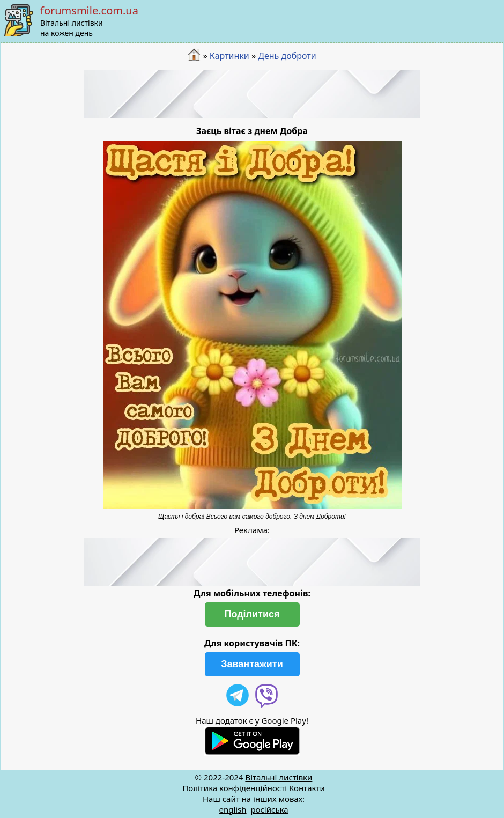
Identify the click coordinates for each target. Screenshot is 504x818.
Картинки (229, 56)
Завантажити (252, 664)
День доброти (287, 56)
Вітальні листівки (279, 777)
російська (269, 809)
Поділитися (252, 614)
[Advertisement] (252, 94)
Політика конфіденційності (235, 788)
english (232, 809)
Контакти (307, 788)
